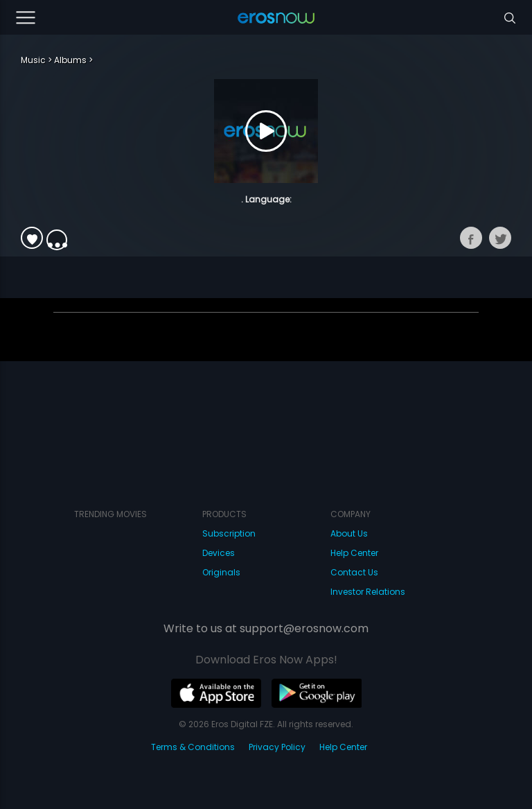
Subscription (229, 533)
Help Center (354, 553)
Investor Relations (368, 592)
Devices (219, 553)
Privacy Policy (277, 747)
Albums (70, 60)
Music (33, 60)
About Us (349, 533)
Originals (221, 572)
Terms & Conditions (193, 747)
